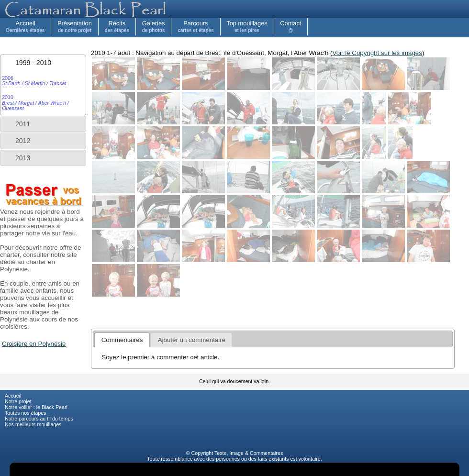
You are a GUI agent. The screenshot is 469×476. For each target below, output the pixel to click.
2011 (23, 124)
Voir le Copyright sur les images (377, 53)
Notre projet (18, 401)
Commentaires (266, 453)
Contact (290, 26)
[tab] (43, 63)
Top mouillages (247, 26)
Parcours (196, 26)
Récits (117, 26)
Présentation (75, 26)
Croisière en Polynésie (34, 344)
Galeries (154, 26)
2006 (34, 81)
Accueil (26, 26)
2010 (35, 103)
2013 (23, 158)
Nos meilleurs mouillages (33, 424)
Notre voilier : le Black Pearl (36, 407)
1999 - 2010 (33, 63)
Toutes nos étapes (26, 413)
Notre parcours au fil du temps (39, 419)
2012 (23, 141)
